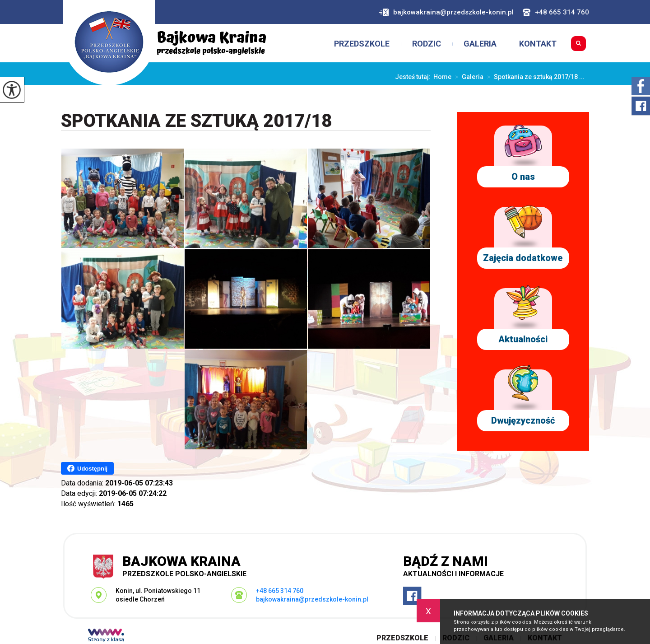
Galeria (480, 44)
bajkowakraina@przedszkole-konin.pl (446, 12)
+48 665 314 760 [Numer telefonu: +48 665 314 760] (280, 591)
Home (442, 77)
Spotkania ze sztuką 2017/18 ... (534, 77)
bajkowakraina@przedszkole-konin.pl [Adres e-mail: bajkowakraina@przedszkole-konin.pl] (312, 599)
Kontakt (538, 44)
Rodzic (427, 44)
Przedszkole (362, 44)
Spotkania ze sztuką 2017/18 (196, 121)
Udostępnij (87, 468)
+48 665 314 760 (556, 12)
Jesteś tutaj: (414, 77)
